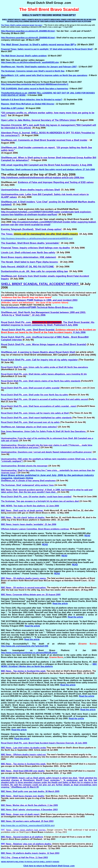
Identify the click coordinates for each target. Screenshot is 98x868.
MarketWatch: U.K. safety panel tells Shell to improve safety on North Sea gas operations (44, 75)
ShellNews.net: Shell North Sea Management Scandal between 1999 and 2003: (43, 312)
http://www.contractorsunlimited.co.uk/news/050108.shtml (29, 653)
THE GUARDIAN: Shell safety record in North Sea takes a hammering (34, 89)
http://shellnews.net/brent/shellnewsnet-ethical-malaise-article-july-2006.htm (43, 178)
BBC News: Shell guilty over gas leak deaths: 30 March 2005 (30, 791)
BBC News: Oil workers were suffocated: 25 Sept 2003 (27, 821)
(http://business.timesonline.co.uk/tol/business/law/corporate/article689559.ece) (37, 239)
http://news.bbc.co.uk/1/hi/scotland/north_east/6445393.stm (30, 62)
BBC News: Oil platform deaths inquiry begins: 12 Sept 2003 (30, 853)
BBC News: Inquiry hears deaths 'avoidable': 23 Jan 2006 (29, 524)
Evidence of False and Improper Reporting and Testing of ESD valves (56, 182)
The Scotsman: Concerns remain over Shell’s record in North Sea (33, 71)
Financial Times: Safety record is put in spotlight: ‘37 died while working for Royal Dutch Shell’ (47, 49)
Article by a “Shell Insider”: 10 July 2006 (23, 315)
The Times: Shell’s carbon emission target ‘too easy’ (22, 25)
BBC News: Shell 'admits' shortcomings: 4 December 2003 (29, 810)
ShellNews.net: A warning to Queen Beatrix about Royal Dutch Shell (38, 352)
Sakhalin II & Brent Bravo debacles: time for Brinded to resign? (32, 100)
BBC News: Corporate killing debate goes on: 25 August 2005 (31, 595)
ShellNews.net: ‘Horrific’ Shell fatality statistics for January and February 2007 (39, 67)
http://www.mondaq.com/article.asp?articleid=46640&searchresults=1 (35, 84)
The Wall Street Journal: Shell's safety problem (24, 56)
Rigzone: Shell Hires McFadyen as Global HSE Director (28, 104)
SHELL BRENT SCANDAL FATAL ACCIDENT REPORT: (41, 284)
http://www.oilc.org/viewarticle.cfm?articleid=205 (25, 646)
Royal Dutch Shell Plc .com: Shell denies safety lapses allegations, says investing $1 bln (44, 374)
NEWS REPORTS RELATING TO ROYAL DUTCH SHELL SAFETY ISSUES (30, 862)
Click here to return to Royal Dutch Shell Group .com (49, 866)
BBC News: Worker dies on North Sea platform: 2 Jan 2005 (29, 805)
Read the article (60, 603)
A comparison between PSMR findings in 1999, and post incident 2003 (39, 300)
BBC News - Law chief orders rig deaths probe (24, 748)
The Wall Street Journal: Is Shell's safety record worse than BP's (38, 45)
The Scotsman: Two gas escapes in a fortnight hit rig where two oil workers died (40, 501)
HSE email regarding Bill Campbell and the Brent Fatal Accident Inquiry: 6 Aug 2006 (47, 165)
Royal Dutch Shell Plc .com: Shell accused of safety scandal (30, 388)
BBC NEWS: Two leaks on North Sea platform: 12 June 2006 (30, 506)
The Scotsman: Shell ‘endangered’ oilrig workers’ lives (27, 485)
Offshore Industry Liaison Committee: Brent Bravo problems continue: (35, 529)
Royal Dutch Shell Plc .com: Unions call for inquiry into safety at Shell (35, 413)
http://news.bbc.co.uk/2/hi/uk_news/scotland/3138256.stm (28, 826)
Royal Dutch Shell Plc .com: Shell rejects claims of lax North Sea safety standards (41, 381)
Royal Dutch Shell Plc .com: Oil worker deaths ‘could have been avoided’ (36, 497)
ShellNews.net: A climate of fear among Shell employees (28, 481)
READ (87, 536)
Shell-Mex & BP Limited (12, 108)
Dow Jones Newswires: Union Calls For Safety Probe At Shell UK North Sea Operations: (44, 431)
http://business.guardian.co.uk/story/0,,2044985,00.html (28, 31)
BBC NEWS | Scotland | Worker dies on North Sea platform (49, 665)
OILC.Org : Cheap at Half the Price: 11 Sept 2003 (24, 857)
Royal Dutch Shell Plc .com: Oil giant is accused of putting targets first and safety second (44, 399)
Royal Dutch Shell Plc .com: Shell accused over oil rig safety (30, 422)
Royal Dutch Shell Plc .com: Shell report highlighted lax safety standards (36, 418)
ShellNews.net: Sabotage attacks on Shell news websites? (29, 427)
